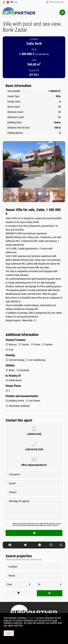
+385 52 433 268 (55, 2)
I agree (9, 633)
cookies (31, 618)
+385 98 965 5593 (34, 449)
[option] (11, 195)
